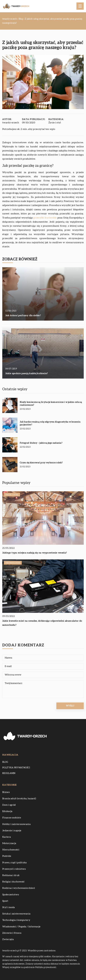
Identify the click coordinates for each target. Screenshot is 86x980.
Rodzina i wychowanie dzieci (19, 888)
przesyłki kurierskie (45, 218)
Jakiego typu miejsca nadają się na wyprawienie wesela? (35, 553)
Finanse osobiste (12, 818)
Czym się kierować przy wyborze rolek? (41, 463)
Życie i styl (55, 123)
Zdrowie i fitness (12, 933)
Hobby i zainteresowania (16, 824)
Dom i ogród (9, 805)
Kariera (7, 837)
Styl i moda (9, 907)
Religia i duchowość (13, 882)
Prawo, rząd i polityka (15, 863)
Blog (5, 762)
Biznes (6, 792)
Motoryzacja (9, 843)
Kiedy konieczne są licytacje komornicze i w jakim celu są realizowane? (51, 404)
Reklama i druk (11, 875)
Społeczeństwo (11, 895)
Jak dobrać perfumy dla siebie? (23, 315)
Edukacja (7, 811)
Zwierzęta (8, 939)
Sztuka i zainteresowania (16, 914)
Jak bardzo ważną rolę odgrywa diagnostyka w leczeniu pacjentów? (50, 423)
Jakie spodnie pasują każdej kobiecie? (27, 373)
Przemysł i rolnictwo (14, 869)
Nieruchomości (11, 850)
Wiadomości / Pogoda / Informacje (21, 927)
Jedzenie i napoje (12, 831)
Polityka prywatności (16, 768)
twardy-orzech (11, 123)
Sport (5, 901)
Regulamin (9, 773)
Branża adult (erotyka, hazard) (19, 799)
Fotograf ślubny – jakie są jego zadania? (41, 443)
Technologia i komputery (16, 920)
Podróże (7, 856)
